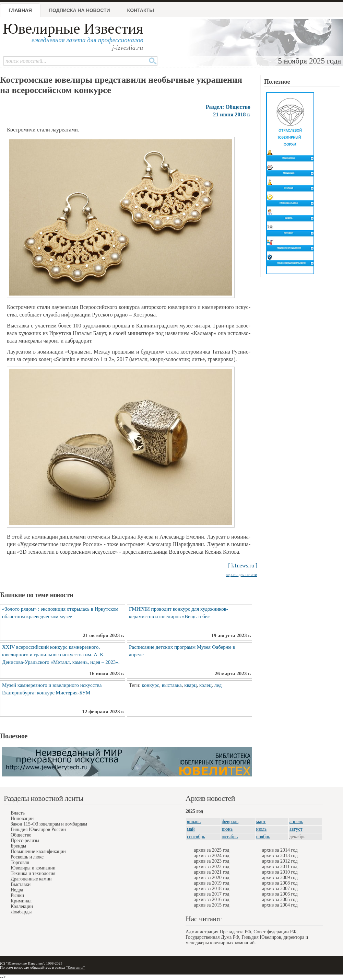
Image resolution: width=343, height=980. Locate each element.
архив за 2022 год (212, 867)
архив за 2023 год (212, 861)
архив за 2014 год (280, 850)
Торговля (20, 862)
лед (218, 685)
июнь (227, 829)
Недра (17, 890)
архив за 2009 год (280, 878)
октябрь (230, 837)
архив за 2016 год (212, 900)
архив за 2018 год (212, 889)
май (191, 829)
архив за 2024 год (212, 856)
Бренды (18, 846)
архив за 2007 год (280, 889)
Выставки (21, 884)
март (261, 822)
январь (194, 822)
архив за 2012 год (280, 861)
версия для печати (241, 575)
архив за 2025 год (212, 850)
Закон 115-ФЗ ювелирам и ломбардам (49, 824)
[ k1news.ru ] (243, 566)
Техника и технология (33, 873)
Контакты (141, 10)
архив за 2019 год (212, 883)
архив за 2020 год (212, 878)
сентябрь (196, 837)
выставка (172, 685)
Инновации (22, 818)
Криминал (21, 901)
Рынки (17, 895)
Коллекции (22, 906)
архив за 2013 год (280, 856)
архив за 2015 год (212, 905)
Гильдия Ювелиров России (38, 829)
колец (205, 685)
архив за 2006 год (280, 894)
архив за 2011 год (280, 867)
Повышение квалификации (38, 851)
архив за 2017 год (212, 894)
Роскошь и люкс (27, 857)
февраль (230, 822)
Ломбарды (21, 912)
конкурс (150, 685)
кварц (190, 685)
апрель (296, 822)
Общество (21, 835)
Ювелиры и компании (33, 868)
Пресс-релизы (25, 840)
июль (262, 829)
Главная (20, 10)
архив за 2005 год (280, 900)
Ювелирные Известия (73, 29)
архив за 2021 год (212, 872)
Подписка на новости (80, 10)
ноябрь (263, 837)
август (296, 829)
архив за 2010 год (280, 872)
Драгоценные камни (31, 879)
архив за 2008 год (280, 883)
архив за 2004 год (280, 905)
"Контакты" (75, 967)
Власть (18, 813)
